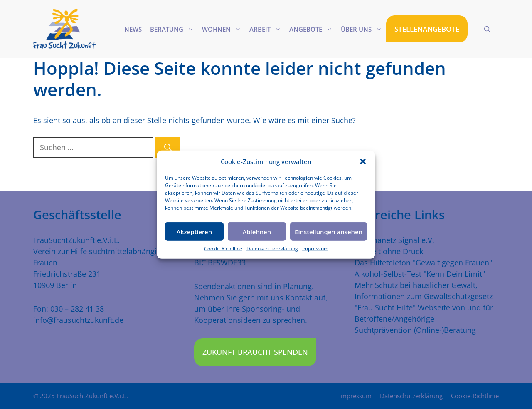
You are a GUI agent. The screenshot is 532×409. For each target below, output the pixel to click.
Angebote (313, 29)
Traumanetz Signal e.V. (394, 240)
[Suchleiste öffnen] (487, 29)
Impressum (315, 249)
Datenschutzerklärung (272, 249)
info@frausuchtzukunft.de (78, 320)
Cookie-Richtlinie (223, 249)
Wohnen (224, 29)
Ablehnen (257, 231)
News (133, 29)
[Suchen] (168, 147)
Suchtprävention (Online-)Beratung (415, 330)
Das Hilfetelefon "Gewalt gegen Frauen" (423, 263)
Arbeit (267, 29)
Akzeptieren (194, 231)
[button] (363, 161)
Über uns (363, 29)
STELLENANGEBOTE (427, 29)
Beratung (174, 29)
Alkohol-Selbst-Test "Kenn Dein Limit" (420, 274)
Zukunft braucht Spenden (255, 352)
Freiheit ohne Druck (389, 251)
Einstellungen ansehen (329, 231)
